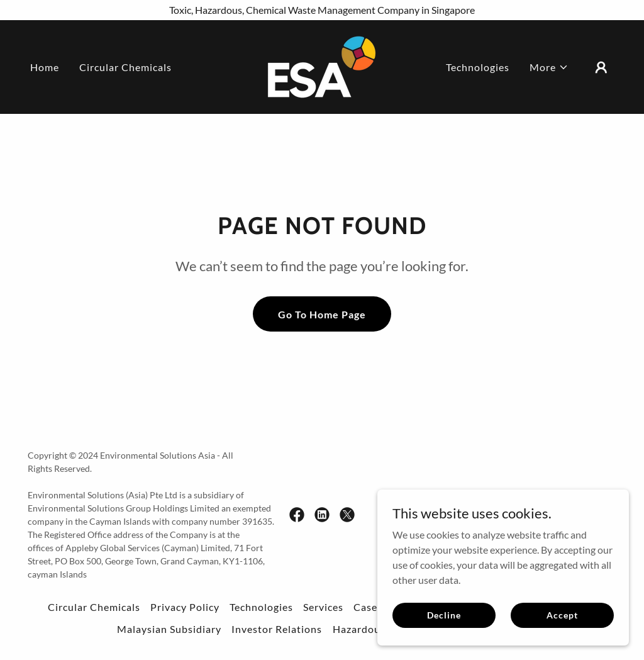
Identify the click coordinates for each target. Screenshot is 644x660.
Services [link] (323, 607)
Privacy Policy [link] (185, 607)
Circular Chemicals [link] (125, 67)
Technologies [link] (478, 67)
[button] (549, 67)
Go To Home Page (322, 314)
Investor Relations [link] (277, 629)
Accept (562, 615)
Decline (444, 615)
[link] (322, 66)
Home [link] (45, 67)
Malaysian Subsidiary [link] (169, 629)
